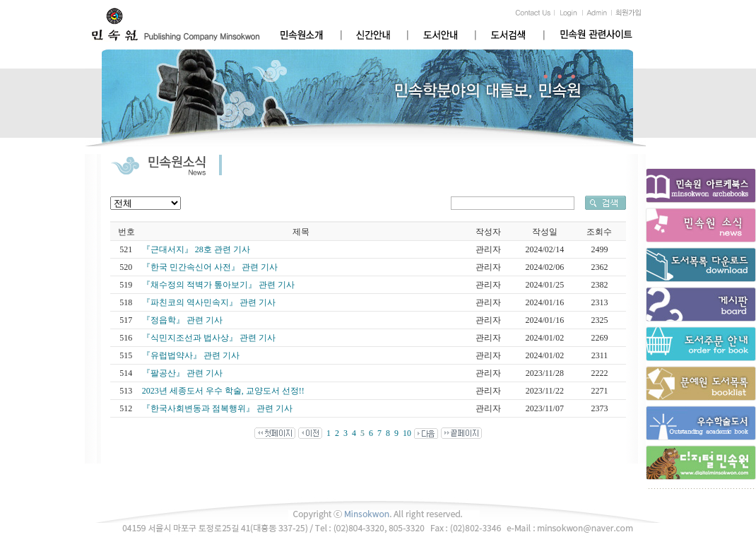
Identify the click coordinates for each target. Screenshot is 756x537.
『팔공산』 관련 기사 (182, 373)
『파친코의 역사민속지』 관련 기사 (209, 302)
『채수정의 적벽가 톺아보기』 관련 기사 (218, 285)
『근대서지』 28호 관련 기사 (196, 249)
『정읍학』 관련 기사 (182, 320)
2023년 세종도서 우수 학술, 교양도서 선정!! (223, 391)
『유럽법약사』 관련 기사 (191, 355)
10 (407, 433)
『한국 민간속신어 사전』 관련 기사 (210, 267)
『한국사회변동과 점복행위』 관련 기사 (217, 408)
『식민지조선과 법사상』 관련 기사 (209, 338)
